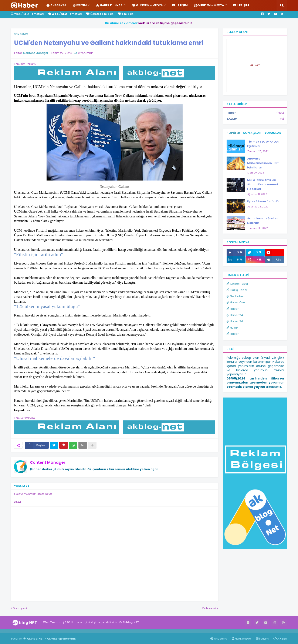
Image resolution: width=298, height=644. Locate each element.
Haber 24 (235, 315)
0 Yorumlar (85, 53)
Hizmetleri (65, 14)
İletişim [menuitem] (180, 5)
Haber (255, 113)
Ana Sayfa (21, 34)
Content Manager (48, 462)
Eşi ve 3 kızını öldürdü (263, 201)
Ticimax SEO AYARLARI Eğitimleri (263, 144)
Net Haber (235, 296)
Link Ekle (126, 14)
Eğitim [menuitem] (80, 5)
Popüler (233, 133)
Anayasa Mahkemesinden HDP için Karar (263, 163)
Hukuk (232, 328)
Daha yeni (20, 608)
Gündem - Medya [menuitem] (148, 5)
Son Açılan (252, 133)
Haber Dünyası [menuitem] (110, 5)
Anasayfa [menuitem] (56, 5)
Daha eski (209, 608)
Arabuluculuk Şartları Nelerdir (263, 221)
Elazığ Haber (237, 290)
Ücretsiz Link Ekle (100, 14)
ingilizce (44, 631)
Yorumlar (273, 133)
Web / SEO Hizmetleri (27, 14)
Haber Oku (236, 302)
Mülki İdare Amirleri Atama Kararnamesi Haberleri (263, 184)
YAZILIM (255, 119)
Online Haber (237, 284)
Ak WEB (255, 65)
